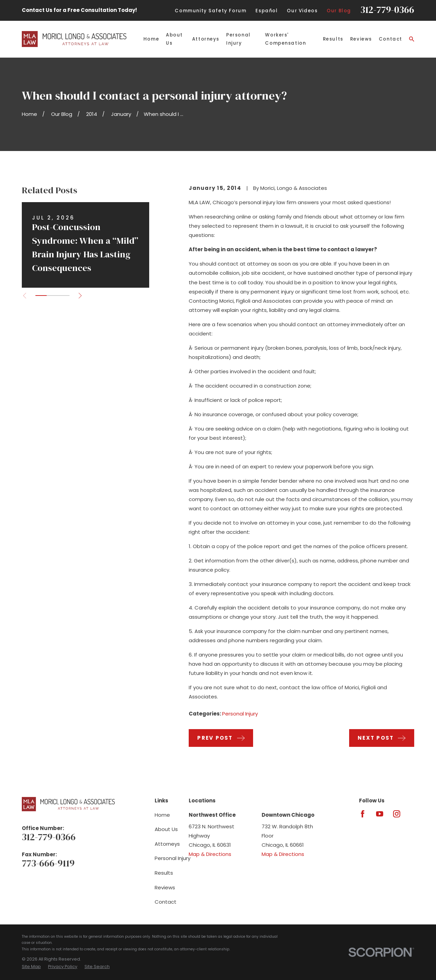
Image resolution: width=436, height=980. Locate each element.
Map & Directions (210, 854)
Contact (166, 902)
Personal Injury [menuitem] (238, 39)
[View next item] (80, 296)
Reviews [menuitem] (361, 39)
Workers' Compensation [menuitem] (285, 39)
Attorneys (167, 844)
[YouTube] (380, 814)
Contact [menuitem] (391, 39)
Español (267, 11)
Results (164, 873)
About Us (166, 829)
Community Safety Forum (211, 11)
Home (162, 815)
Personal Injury (240, 714)
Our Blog (339, 11)
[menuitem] (31, 967)
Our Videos (302, 11)
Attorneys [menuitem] (206, 39)
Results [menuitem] (333, 39)
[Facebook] (363, 814)
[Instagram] (397, 814)
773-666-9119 (48, 863)
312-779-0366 (387, 10)
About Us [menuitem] (174, 39)
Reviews (165, 887)
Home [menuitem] (151, 39)
